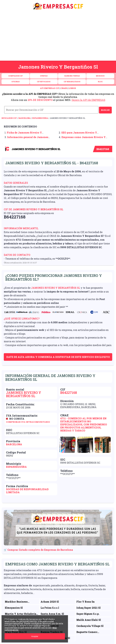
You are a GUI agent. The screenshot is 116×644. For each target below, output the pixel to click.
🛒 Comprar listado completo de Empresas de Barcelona (38, 550)
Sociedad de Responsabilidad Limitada (27, 491)
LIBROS (72, 88)
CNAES (64, 88)
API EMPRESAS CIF (50, 88)
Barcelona (25, 118)
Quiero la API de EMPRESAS (88, 100)
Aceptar (35, 636)
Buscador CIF (9, 118)
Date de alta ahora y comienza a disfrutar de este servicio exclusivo (58, 357)
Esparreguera (40, 118)
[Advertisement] (58, 36)
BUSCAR (105, 110)
